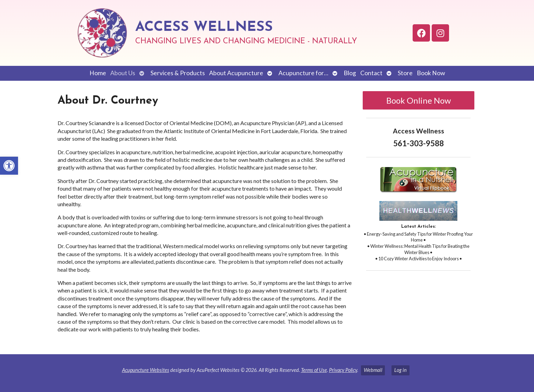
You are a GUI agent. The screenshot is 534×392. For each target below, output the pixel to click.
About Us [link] (123, 73)
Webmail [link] (373, 370)
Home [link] (98, 73)
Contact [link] (371, 73)
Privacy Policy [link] (343, 370)
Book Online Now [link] (419, 100)
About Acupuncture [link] (236, 73)
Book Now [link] (431, 73)
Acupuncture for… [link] (303, 73)
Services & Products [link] (178, 73)
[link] (9, 166)
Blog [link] (350, 73)
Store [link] (405, 73)
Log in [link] (400, 370)
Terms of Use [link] (314, 370)
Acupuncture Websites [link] (146, 370)
